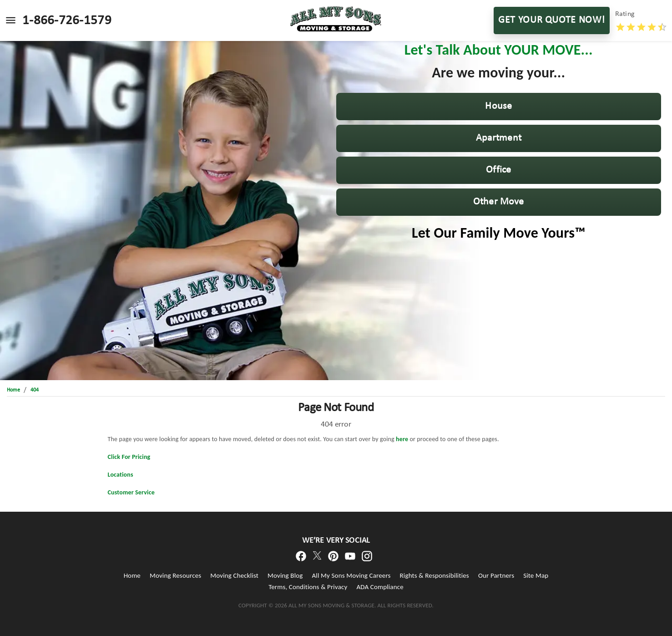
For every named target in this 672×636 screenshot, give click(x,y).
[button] (499, 107)
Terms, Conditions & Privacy (308, 587)
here (402, 439)
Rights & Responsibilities (435, 575)
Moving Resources (175, 575)
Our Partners (496, 575)
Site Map (536, 575)
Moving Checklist (234, 575)
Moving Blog (285, 575)
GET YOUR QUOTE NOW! (552, 20)
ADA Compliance (380, 587)
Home (132, 575)
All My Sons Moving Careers (351, 575)
